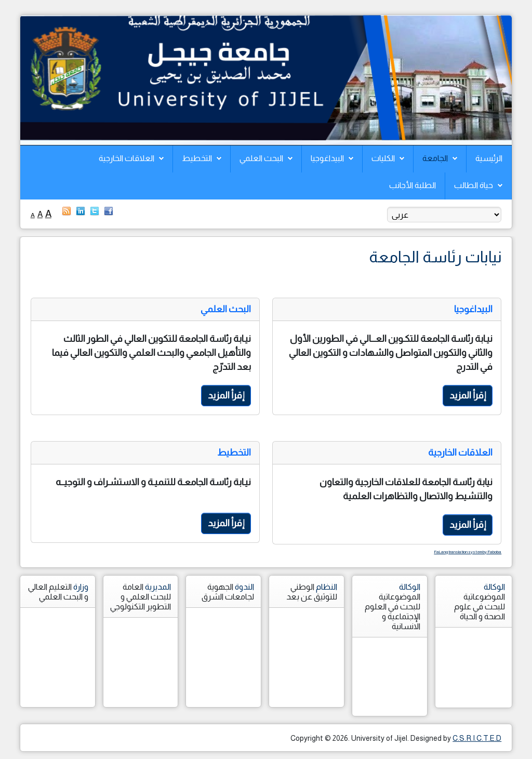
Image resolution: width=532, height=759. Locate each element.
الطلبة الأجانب (413, 185)
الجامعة (435, 158)
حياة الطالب (474, 185)
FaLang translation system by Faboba (468, 552)
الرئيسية (489, 158)
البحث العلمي (261, 158)
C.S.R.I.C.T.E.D (477, 738)
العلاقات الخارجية (127, 158)
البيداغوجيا (327, 158)
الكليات (383, 158)
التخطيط (197, 158)
